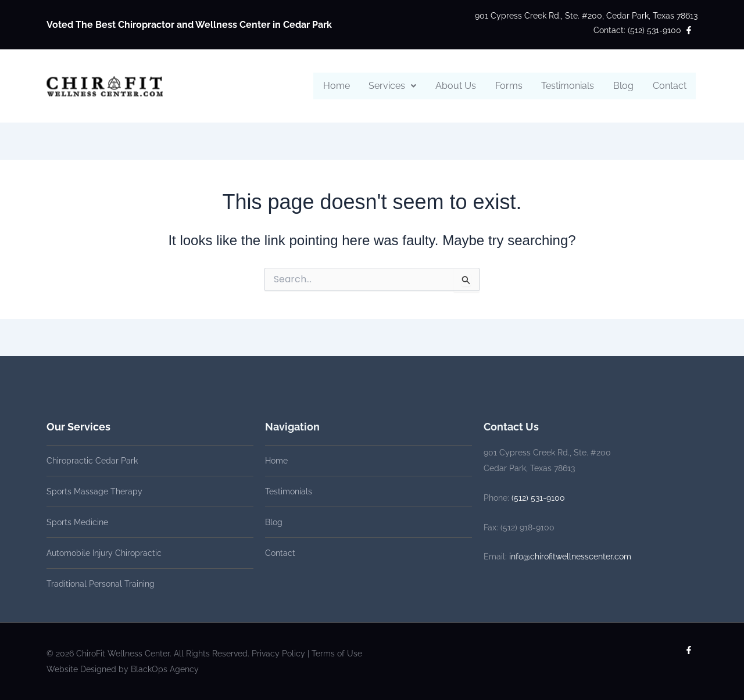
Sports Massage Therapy (94, 491)
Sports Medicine (77, 522)
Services (395, 86)
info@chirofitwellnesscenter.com (570, 557)
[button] (395, 86)
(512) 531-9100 (538, 498)
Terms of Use (337, 654)
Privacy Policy (278, 654)
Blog (624, 86)
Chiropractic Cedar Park (92, 461)
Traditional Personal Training (101, 584)
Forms (510, 86)
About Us (457, 86)
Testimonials (569, 86)
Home (339, 86)
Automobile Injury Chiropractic (104, 553)
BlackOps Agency (165, 669)
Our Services (78, 427)
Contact (670, 86)
